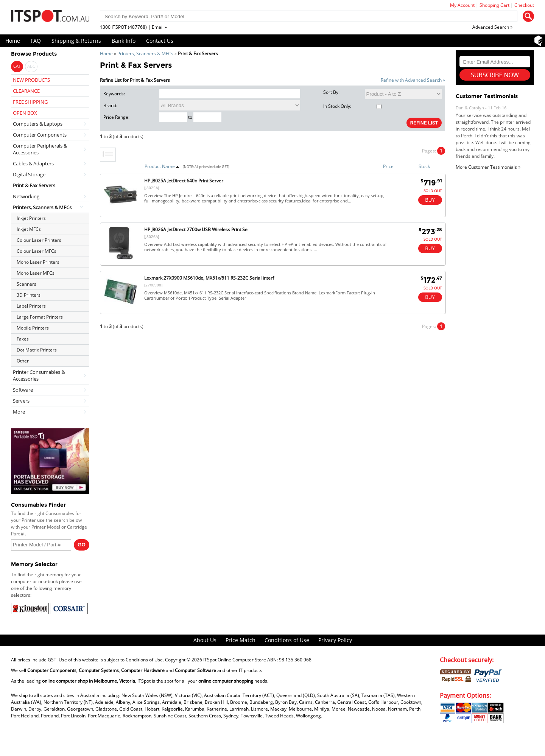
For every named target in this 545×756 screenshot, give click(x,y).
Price (388, 166)
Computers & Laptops (38, 124)
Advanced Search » (492, 27)
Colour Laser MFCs (37, 251)
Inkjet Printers (31, 218)
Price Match (241, 640)
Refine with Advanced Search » (413, 80)
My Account (462, 5)
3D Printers (29, 295)
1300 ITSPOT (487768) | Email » (133, 27)
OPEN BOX (25, 113)
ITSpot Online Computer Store (235, 660)
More (19, 412)
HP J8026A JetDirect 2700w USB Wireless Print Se (196, 229)
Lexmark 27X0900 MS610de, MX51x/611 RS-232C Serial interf (209, 278)
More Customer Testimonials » (488, 167)
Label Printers (31, 306)
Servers (21, 401)
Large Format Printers (40, 317)
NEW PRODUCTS (31, 80)
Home (13, 41)
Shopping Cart (494, 5)
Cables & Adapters (33, 163)
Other (23, 361)
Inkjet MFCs (29, 229)
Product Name (162, 166)
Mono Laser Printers (38, 262)
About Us (205, 640)
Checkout (524, 5)
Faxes (23, 339)
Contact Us (160, 41)
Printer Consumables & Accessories (39, 375)
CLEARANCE (26, 91)
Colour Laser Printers (39, 240)
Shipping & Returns (76, 41)
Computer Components (40, 135)
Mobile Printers (33, 328)
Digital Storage (29, 174)
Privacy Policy (335, 640)
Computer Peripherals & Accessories (40, 149)
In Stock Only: (352, 106)
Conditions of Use (287, 640)
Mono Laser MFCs (36, 273)
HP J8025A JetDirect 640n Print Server (184, 181)
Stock (424, 166)
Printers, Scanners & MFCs (145, 54)
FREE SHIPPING (30, 102)
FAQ (36, 41)
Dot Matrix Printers (37, 350)
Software (23, 390)
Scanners (26, 284)
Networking (26, 196)
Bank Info (124, 41)
